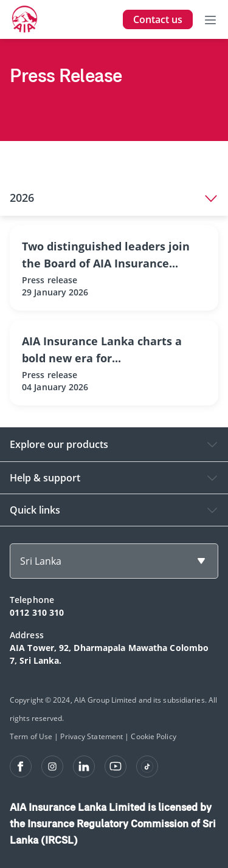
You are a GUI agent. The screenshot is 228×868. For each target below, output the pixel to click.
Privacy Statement (92, 736)
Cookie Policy (153, 736)
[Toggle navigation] (210, 19)
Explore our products (59, 444)
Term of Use (31, 736)
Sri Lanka (41, 561)
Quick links (35, 510)
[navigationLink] (25, 19)
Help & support (45, 478)
